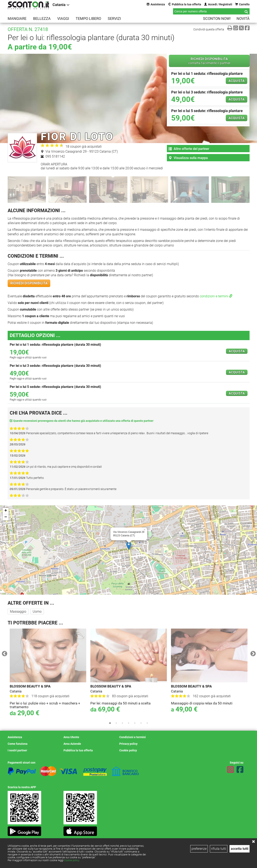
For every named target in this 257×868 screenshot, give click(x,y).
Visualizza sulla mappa (188, 158)
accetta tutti (240, 849)
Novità (243, 19)
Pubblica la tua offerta (185, 4)
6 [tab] (141, 723)
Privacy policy (128, 744)
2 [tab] (116, 723)
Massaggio (18, 612)
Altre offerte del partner (189, 149)
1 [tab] (110, 723)
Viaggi (63, 19)
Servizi (114, 19)
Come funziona (18, 744)
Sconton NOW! (217, 19)
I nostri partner (17, 750)
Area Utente (71, 737)
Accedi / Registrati (218, 4)
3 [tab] (122, 723)
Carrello (242, 4)
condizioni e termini (216, 296)
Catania (61, 5)
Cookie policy (72, 860)
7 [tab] (147, 723)
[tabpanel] (48, 674)
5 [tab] (135, 723)
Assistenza (156, 4)
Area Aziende (72, 744)
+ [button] (6, 511)
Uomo (37, 612)
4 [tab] (129, 723)
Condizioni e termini (133, 737)
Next (252, 653)
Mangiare (17, 19)
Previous (4, 653)
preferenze (199, 849)
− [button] (6, 517)
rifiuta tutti (219, 849)
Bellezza (42, 19)
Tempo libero (88, 19)
